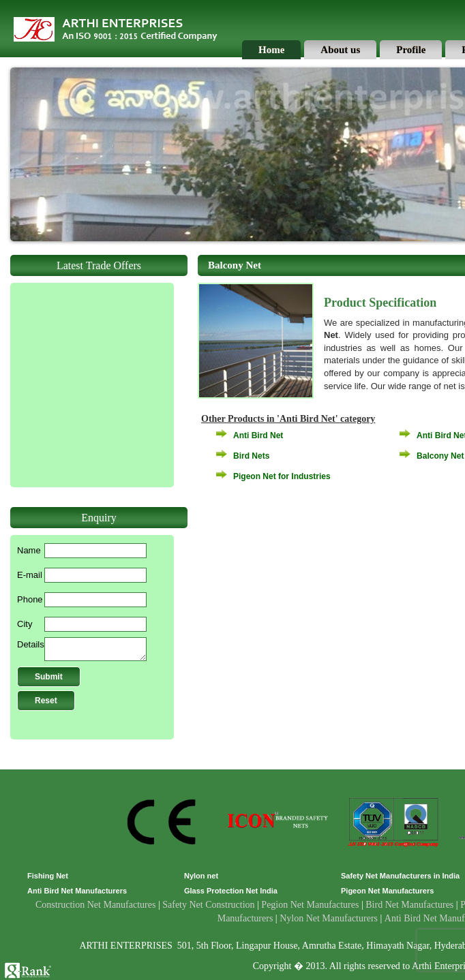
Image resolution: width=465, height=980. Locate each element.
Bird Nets (251, 456)
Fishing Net (48, 876)
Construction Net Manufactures (96, 905)
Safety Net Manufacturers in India (400, 876)
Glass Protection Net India (231, 891)
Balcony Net (440, 456)
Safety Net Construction (208, 905)
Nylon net (201, 876)
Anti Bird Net (258, 435)
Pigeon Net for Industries (282, 476)
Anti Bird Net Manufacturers (77, 891)
